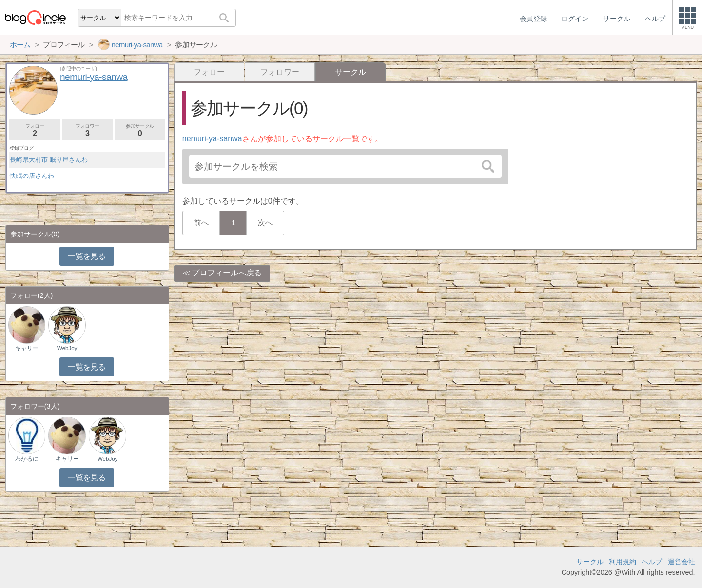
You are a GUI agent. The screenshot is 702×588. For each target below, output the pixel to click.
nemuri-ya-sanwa (212, 139)
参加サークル (140, 130)
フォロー (209, 72)
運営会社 (682, 562)
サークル (590, 562)
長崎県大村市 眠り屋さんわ (49, 160)
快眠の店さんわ (32, 176)
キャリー (27, 348)
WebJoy (67, 348)
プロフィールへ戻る (227, 273)
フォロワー (280, 72)
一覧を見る (87, 256)
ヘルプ (652, 562)
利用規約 (623, 562)
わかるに (27, 459)
